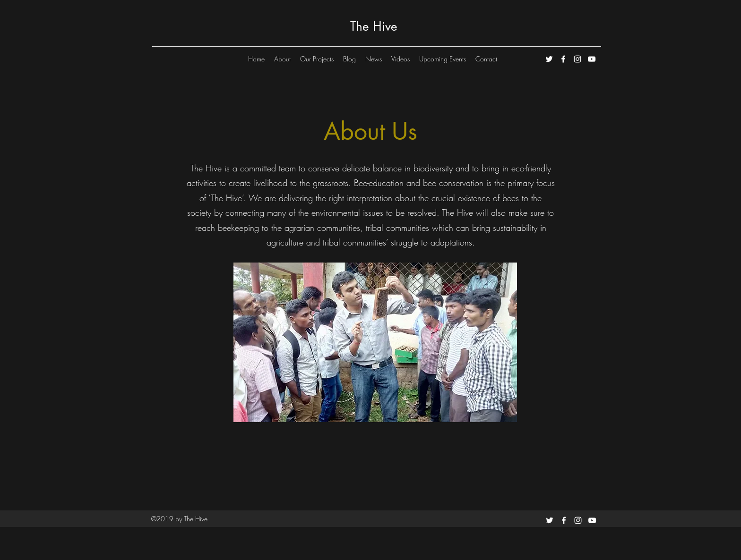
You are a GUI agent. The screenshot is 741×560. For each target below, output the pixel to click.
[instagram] (577, 59)
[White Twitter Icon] (549, 59)
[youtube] (592, 59)
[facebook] (563, 59)
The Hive (374, 26)
